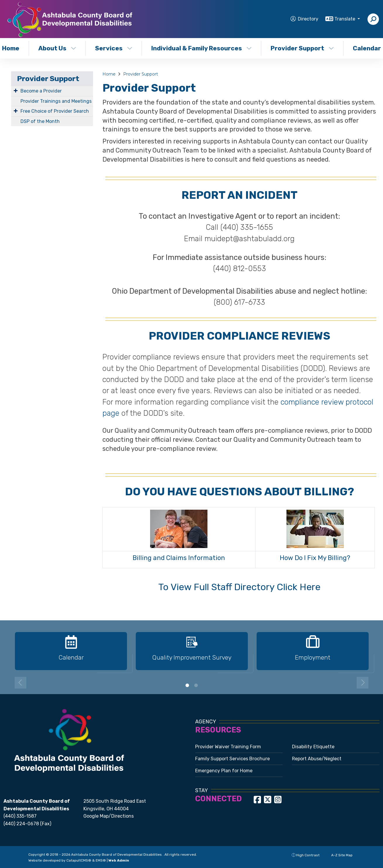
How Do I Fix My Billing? (315, 558)
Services (114, 48)
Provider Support (302, 48)
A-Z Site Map (339, 855)
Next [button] (363, 683)
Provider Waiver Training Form (228, 747)
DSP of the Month (40, 121)
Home (109, 74)
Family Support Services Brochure (232, 759)
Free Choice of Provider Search (55, 111)
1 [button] (187, 685)
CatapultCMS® (79, 860)
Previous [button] (20, 683)
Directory (308, 19)
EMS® (101, 860)
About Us (57, 48)
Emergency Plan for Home (224, 771)
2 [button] (196, 685)
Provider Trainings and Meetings (56, 101)
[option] (71, 654)
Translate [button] (345, 19)
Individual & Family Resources (200, 48)
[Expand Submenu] (16, 90)
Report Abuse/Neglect (317, 759)
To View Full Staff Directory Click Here (239, 587)
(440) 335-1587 (20, 816)
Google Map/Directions (109, 816)
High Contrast (308, 855)
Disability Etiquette (313, 747)
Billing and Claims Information (179, 558)
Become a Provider (41, 91)
